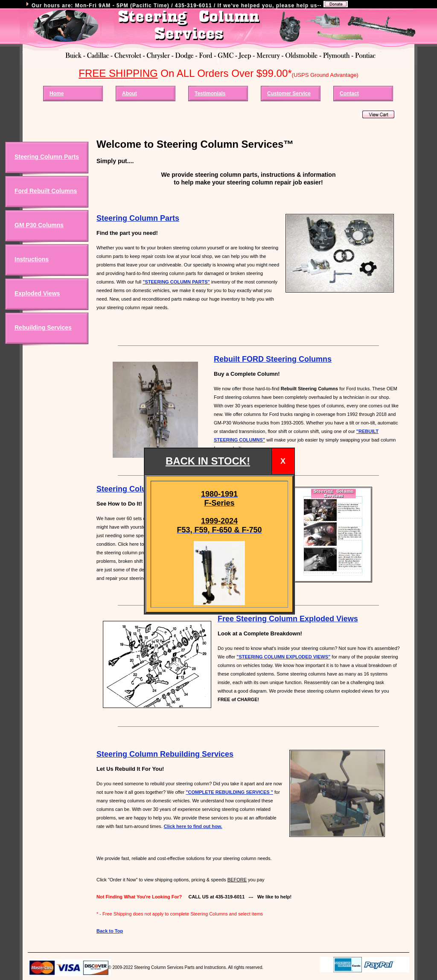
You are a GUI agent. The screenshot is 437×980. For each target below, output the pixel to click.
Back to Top (110, 931)
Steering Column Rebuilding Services (165, 754)
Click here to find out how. (193, 826)
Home (57, 94)
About (130, 94)
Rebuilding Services (43, 328)
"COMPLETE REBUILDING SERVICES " (229, 792)
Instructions (32, 259)
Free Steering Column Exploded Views (288, 619)
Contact (349, 94)
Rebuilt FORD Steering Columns (273, 359)
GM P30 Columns (39, 225)
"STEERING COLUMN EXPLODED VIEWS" (283, 657)
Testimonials (210, 94)
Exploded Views (37, 293)
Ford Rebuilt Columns (46, 191)
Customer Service (289, 94)
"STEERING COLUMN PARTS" (176, 282)
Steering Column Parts (47, 157)
